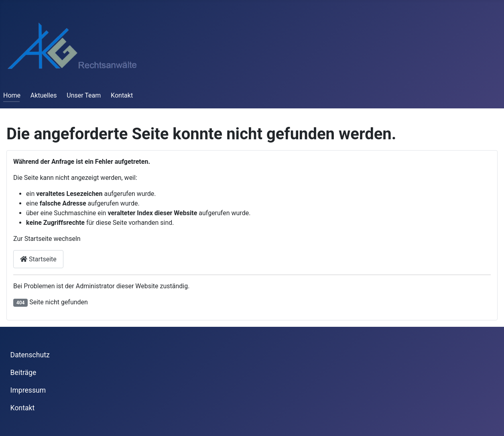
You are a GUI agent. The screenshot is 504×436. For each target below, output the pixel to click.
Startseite (38, 259)
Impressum (28, 390)
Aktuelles (44, 95)
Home (12, 95)
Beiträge (23, 373)
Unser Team (84, 95)
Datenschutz (30, 355)
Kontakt (122, 95)
